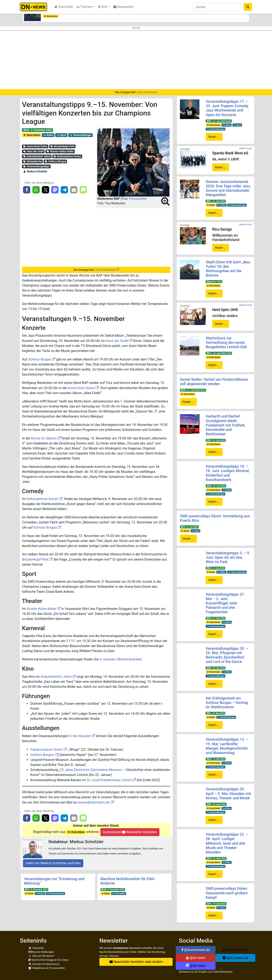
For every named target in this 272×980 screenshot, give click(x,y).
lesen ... (214, 137)
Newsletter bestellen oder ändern (136, 962)
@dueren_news (235, 950)
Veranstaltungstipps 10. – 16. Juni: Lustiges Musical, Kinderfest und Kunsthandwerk (228, 473)
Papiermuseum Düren (46, 750)
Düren (29, 893)
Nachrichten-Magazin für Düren (48, 960)
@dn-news (196, 958)
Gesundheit (119, 893)
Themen (84, 7)
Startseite (64, 7)
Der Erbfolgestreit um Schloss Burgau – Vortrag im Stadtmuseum (227, 703)
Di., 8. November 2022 (36, 889)
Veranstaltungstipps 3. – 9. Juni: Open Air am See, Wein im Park (228, 557)
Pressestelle (137, 199)
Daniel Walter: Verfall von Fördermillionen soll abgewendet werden (214, 382)
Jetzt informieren (147, 92)
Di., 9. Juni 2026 (189, 527)
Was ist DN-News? (41, 956)
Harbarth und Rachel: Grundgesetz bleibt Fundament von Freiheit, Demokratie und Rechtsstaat (225, 425)
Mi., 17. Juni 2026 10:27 (193, 390)
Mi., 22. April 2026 (216, 858)
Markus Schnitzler (35, 171)
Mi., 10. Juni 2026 (216, 486)
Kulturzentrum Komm (67, 156)
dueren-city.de (246, 148)
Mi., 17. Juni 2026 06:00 (219, 121)
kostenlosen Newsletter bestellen (130, 832)
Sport (61, 135)
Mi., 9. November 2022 (37, 130)
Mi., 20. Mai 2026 (216, 668)
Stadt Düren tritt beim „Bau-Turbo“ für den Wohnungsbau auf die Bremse (228, 269)
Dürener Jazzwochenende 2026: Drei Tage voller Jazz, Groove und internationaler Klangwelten (228, 188)
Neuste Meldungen (41, 952)
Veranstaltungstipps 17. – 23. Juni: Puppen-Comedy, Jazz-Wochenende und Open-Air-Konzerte (227, 108)
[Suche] (217, 7)
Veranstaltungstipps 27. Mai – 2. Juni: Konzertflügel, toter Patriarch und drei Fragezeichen (225, 603)
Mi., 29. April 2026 (216, 804)
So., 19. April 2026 (216, 904)
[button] (21, 14)
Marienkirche (32, 161)
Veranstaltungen (80, 135)
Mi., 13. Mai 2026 (216, 759)
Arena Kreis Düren (35, 146)
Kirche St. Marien (44, 438)
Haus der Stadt (33, 151)
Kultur (48, 135)
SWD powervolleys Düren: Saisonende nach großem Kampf (227, 893)
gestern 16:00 (214, 281)
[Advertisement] (136, 60)
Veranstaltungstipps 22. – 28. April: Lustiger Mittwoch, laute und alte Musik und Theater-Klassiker (227, 843)
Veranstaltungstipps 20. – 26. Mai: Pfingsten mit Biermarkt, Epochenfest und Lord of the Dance (227, 655)
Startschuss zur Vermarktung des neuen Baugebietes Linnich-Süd (226, 343)
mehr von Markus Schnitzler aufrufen (53, 863)
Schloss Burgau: (43, 755)
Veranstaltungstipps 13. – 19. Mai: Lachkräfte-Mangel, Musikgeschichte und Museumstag (227, 746)
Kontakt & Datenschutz (44, 964)
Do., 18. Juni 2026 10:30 (219, 353)
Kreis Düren (51, 16)
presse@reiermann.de (93, 802)
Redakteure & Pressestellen (47, 968)
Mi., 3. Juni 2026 (215, 568)
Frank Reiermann (223, 972)
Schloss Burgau (55, 161)
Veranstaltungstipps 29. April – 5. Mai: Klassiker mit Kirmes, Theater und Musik (228, 793)
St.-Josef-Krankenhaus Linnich (109, 780)
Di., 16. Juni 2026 (216, 201)
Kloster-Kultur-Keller (60, 151)
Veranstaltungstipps (36, 166)
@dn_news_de (235, 958)
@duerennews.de (196, 950)
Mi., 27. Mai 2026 (216, 618)
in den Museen (80, 736)
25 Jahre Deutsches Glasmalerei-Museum (91, 770)
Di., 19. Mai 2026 (215, 713)
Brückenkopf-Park (62, 146)
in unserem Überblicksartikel (121, 659)
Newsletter (123, 7)
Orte (103, 7)
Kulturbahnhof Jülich (37, 156)
